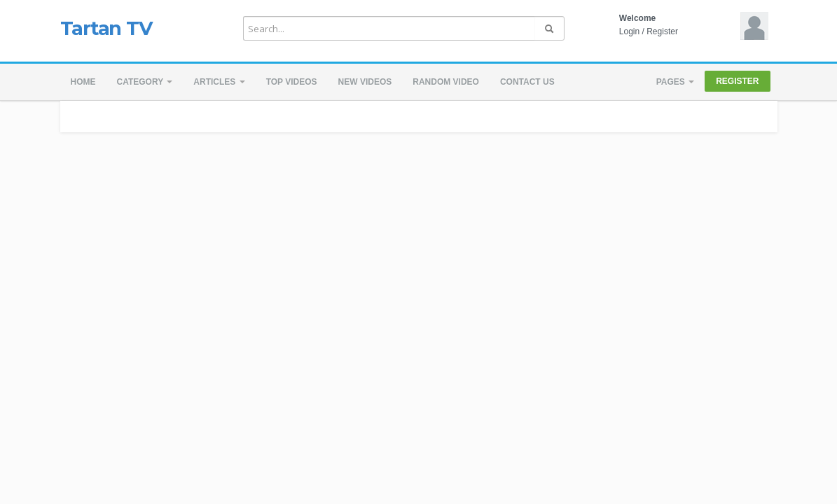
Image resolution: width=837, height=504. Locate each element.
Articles (219, 82)
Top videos (292, 82)
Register (662, 31)
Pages (675, 82)
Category (145, 82)
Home (83, 82)
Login (629, 31)
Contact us (527, 82)
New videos (365, 82)
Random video (446, 82)
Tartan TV (106, 28)
